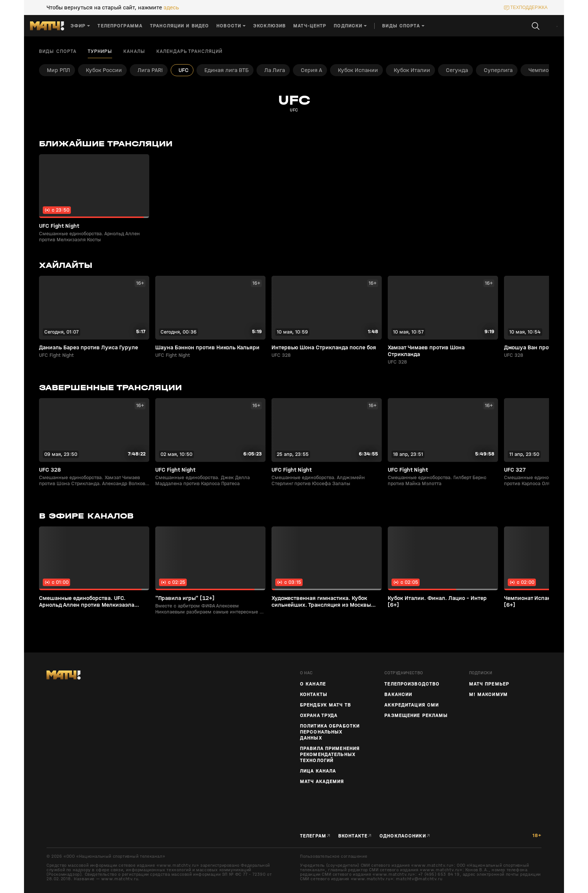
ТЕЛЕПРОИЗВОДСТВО (412, 684)
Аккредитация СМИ (412, 705)
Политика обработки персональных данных (330, 732)
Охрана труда (319, 716)
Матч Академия (322, 782)
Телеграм (313, 836)
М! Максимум (488, 695)
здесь (171, 8)
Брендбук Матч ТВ (325, 705)
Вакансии (398, 695)
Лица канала (318, 771)
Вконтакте (353, 836)
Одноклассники (403, 836)
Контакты (314, 695)
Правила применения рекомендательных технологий (330, 755)
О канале (313, 684)
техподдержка (529, 8)
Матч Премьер (489, 684)
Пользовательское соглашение (334, 856)
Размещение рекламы (416, 716)
